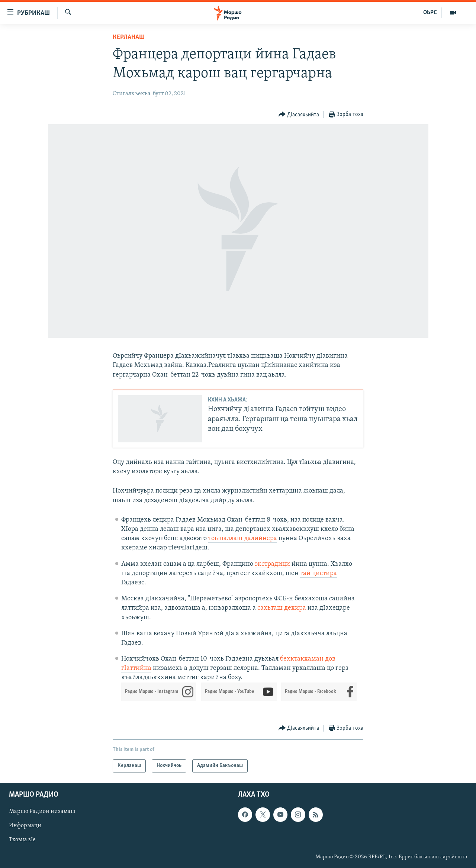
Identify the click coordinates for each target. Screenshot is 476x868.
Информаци (25, 826)
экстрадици (272, 564)
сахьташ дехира (282, 608)
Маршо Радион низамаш (42, 811)
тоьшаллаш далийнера (243, 538)
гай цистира (319, 573)
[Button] (299, 115)
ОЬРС (430, 13)
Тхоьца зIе (22, 840)
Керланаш (129, 37)
